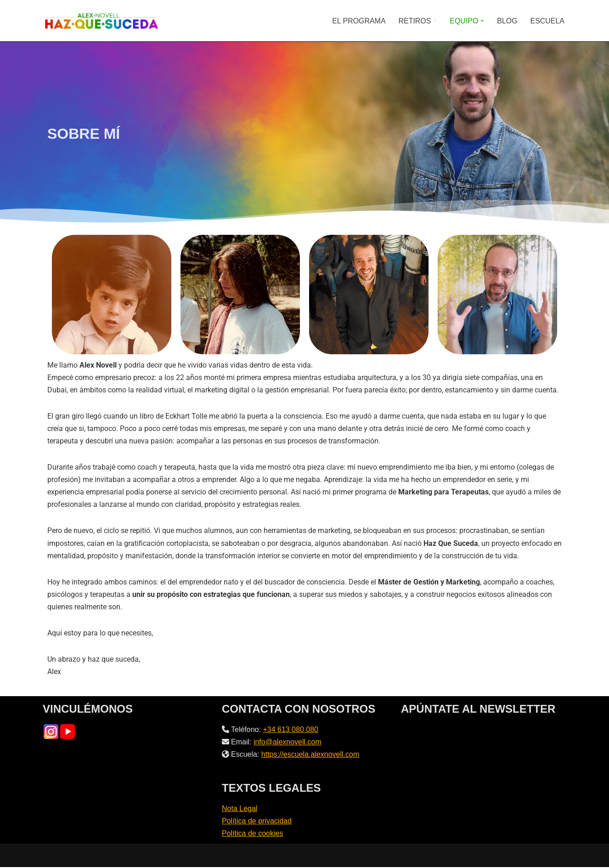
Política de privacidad (257, 822)
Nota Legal (240, 810)
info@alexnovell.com (288, 743)
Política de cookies (252, 835)
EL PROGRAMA (358, 21)
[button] (435, 21)
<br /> (484, 759)
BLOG (507, 21)
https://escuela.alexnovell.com (310, 756)
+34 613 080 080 (290, 730)
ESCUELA (547, 21)
